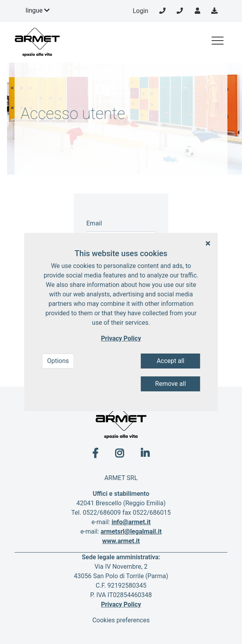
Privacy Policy (121, 604)
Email (94, 223)
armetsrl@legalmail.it (131, 531)
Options (58, 361)
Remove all (171, 384)
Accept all (170, 361)
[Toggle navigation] (218, 41)
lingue (38, 10)
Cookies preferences (121, 620)
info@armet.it (131, 522)
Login (141, 11)
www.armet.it (121, 541)
